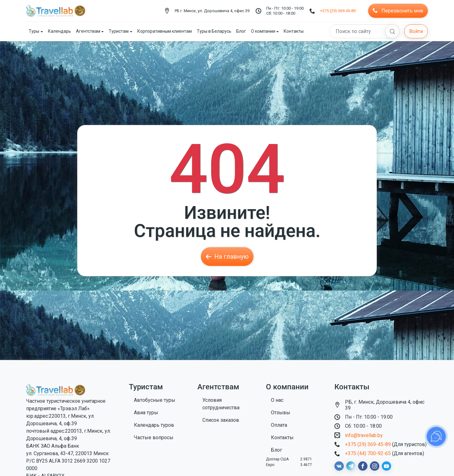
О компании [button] (263, 31)
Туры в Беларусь (214, 31)
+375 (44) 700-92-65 (368, 453)
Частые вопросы (154, 438)
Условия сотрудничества (221, 404)
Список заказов (221, 420)
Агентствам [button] (88, 31)
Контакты (294, 31)
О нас (277, 400)
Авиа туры (146, 413)
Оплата (279, 425)
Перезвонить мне (398, 11)
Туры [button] (34, 31)
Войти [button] (416, 31)
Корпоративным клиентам (165, 31)
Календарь (59, 31)
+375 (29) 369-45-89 (338, 11)
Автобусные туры (155, 400)
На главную (227, 257)
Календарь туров (154, 425)
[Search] (364, 31)
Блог (241, 31)
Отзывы (281, 413)
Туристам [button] (119, 31)
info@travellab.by (364, 435)
